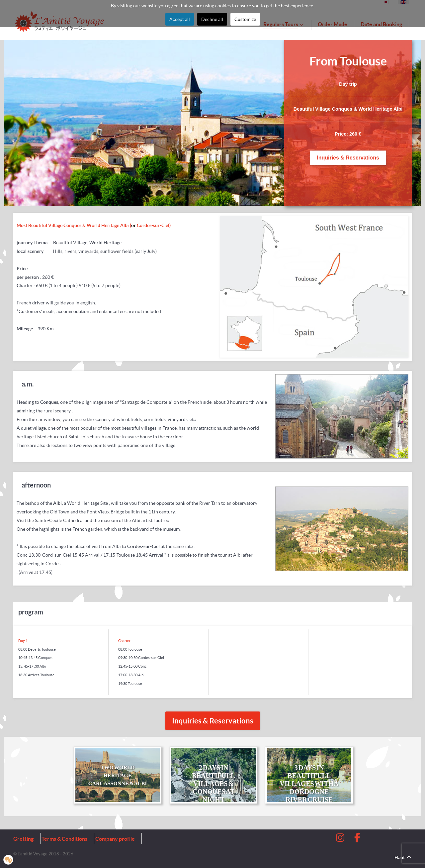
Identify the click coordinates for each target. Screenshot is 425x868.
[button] (8, 860)
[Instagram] (341, 839)
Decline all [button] (212, 19)
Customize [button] (245, 19)
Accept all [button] (180, 19)
